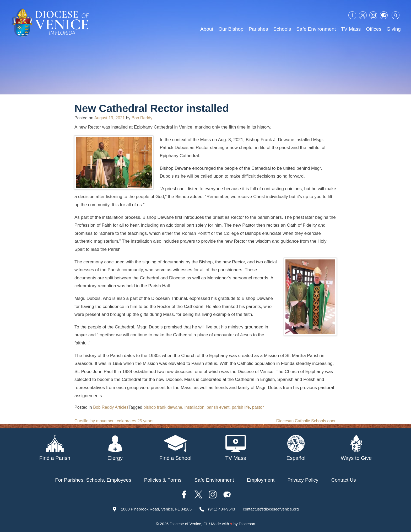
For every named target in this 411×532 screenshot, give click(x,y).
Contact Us (344, 480)
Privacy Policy (303, 480)
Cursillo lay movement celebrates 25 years (114, 421)
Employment (261, 480)
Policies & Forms (163, 480)
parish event (218, 407)
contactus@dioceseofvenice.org (271, 509)
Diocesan (247, 524)
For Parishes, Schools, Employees (93, 480)
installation (194, 407)
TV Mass (351, 29)
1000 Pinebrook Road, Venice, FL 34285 (156, 509)
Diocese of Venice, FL (189, 524)
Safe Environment (316, 29)
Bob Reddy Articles (111, 407)
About (207, 29)
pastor (258, 407)
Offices (374, 29)
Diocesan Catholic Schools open (306, 421)
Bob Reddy (142, 118)
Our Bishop (231, 29)
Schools (282, 29)
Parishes (258, 29)
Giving (394, 29)
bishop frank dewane (163, 407)
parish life (241, 407)
